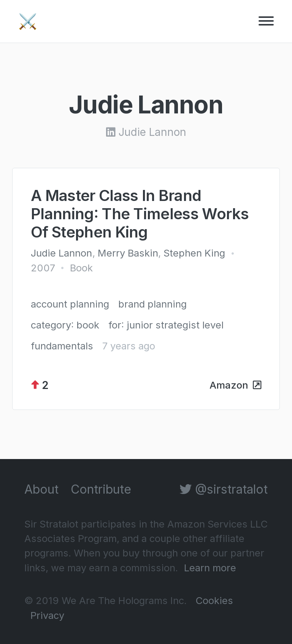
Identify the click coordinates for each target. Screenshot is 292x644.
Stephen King (194, 253)
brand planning (152, 304)
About (41, 489)
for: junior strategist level (166, 325)
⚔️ (28, 21)
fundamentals (62, 346)
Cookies (214, 600)
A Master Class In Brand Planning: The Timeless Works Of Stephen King (140, 214)
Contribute (101, 489)
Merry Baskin (128, 253)
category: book (65, 325)
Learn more (210, 568)
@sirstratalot (224, 489)
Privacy (47, 615)
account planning (70, 304)
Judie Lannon (61, 253)
